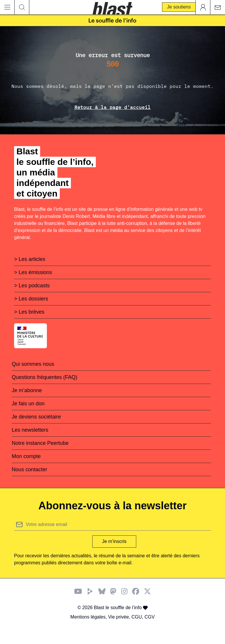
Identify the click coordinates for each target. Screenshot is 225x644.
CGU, (138, 617)
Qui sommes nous (33, 364)
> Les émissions (33, 272)
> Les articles (30, 259)
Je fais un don (28, 404)
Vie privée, (120, 617)
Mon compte (26, 456)
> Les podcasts (32, 286)
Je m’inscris (114, 541)
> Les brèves (29, 312)
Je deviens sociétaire (36, 417)
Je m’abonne (27, 390)
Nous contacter (29, 469)
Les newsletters (30, 430)
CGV (150, 617)
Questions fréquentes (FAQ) (45, 377)
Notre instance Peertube (40, 443)
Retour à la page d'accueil (112, 107)
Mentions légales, (89, 617)
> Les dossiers (31, 299)
